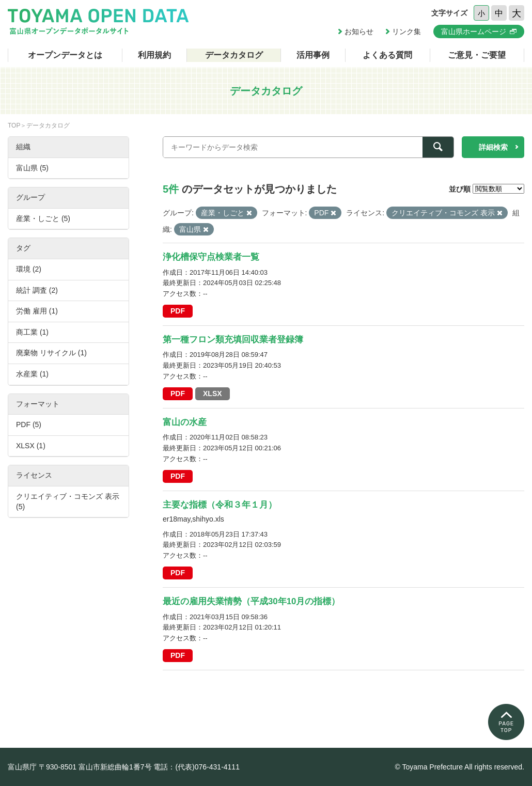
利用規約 (154, 55)
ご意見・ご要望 (477, 55)
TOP (14, 125)
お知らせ (359, 32)
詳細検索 (493, 147)
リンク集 (406, 32)
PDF (178, 311)
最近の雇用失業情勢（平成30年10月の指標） (251, 601)
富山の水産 (185, 422)
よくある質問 (387, 55)
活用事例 (313, 55)
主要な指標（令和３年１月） (220, 505)
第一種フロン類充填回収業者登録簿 (233, 340)
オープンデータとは (65, 55)
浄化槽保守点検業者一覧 (211, 257)
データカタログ (234, 55)
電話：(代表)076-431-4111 (197, 767)
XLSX (213, 394)
